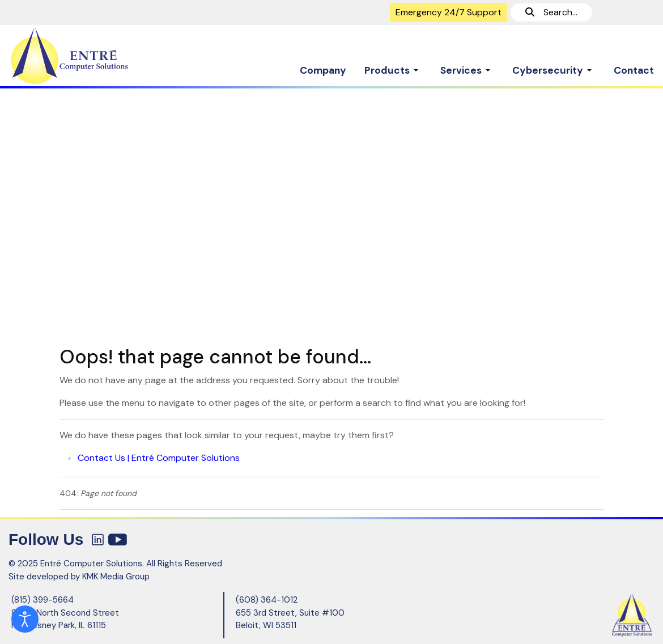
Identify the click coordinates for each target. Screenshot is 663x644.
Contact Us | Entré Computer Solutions (159, 458)
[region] (331, 212)
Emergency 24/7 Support (449, 12)
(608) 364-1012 (267, 600)
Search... (551, 12)
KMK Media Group (116, 577)
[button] (393, 65)
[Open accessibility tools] (25, 619)
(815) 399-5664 (42, 600)
